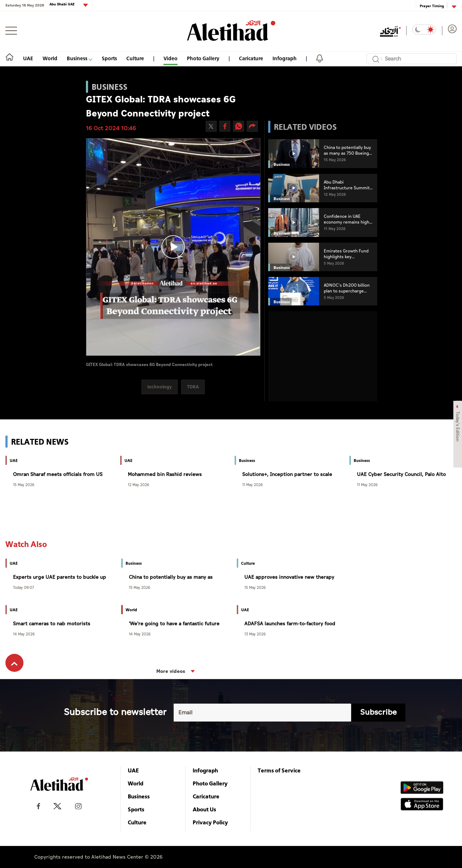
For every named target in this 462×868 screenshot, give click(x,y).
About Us (204, 809)
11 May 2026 (252, 484)
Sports (109, 58)
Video (171, 58)
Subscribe (378, 712)
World (50, 58)
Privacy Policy (210, 822)
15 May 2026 (24, 484)
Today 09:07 (23, 587)
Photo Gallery (203, 58)
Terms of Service (279, 770)
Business (80, 58)
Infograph (285, 58)
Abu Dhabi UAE (63, 5)
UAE (28, 58)
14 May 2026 (24, 634)
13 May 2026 (255, 634)
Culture (135, 58)
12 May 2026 (138, 484)
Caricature (251, 58)
